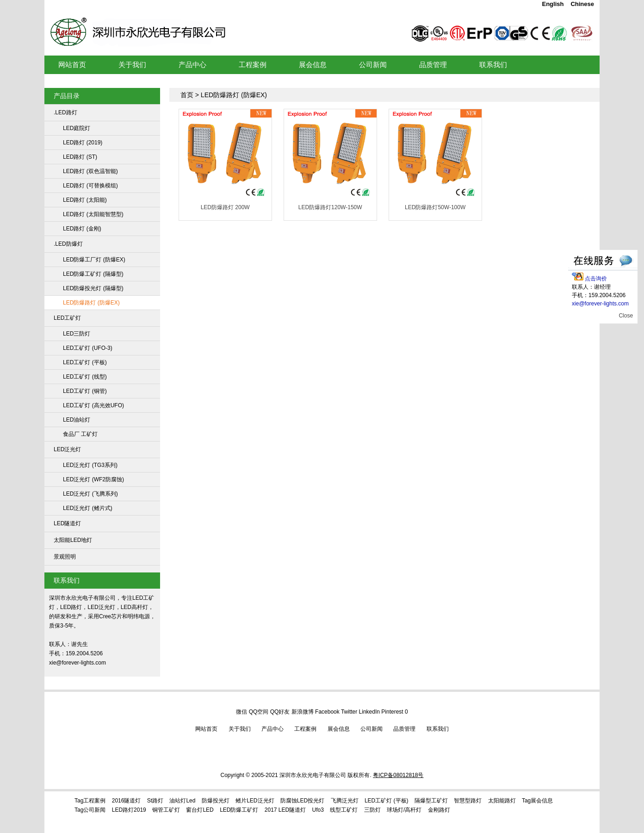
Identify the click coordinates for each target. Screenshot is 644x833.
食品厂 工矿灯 (80, 434)
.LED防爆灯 (68, 244)
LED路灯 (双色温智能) (90, 171)
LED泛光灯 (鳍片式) (88, 508)
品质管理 (404, 729)
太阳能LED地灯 (73, 540)
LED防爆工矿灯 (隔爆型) (93, 274)
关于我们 (240, 729)
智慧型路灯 (468, 801)
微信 (241, 712)
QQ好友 (280, 712)
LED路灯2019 (129, 810)
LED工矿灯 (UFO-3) (88, 348)
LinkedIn (369, 712)
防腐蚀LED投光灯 (302, 801)
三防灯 (372, 810)
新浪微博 (303, 712)
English (553, 4)
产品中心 (272, 729)
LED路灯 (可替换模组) (90, 186)
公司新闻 (372, 729)
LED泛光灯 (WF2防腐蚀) (93, 479)
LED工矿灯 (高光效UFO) (93, 405)
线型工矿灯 (344, 810)
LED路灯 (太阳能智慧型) (93, 214)
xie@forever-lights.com (600, 304)
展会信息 (339, 729)
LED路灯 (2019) (83, 143)
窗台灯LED (200, 810)
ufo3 (318, 810)
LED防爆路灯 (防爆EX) (91, 303)
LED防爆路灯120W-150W (330, 207)
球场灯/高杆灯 (404, 810)
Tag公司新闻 (90, 810)
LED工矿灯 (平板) (85, 362)
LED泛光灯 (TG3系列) (90, 465)
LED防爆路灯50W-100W (435, 207)
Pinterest (392, 712)
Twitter (349, 712)
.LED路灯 (65, 112)
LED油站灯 (77, 420)
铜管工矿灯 (166, 810)
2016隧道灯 (127, 801)
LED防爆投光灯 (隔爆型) (93, 288)
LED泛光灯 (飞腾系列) (90, 494)
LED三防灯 (77, 334)
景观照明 (65, 557)
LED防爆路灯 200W (225, 207)
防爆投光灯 (216, 801)
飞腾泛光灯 (345, 801)
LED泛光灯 (67, 449)
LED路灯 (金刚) (82, 229)
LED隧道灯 (67, 523)
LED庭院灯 (77, 128)
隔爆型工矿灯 (431, 801)
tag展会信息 (537, 801)
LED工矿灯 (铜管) (85, 391)
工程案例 (305, 729)
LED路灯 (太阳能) (85, 200)
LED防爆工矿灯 (239, 810)
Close (626, 316)
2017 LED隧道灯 (285, 810)
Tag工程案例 (90, 801)
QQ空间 (259, 712)
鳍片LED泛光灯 (255, 801)
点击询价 (589, 279)
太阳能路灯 (502, 801)
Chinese (582, 4)
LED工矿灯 (186, 20)
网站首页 (206, 729)
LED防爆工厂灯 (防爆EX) (94, 260)
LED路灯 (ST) (80, 157)
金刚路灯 (439, 810)
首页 (187, 95)
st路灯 (155, 801)
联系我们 (438, 729)
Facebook (327, 712)
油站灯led (182, 801)
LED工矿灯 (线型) (85, 377)
